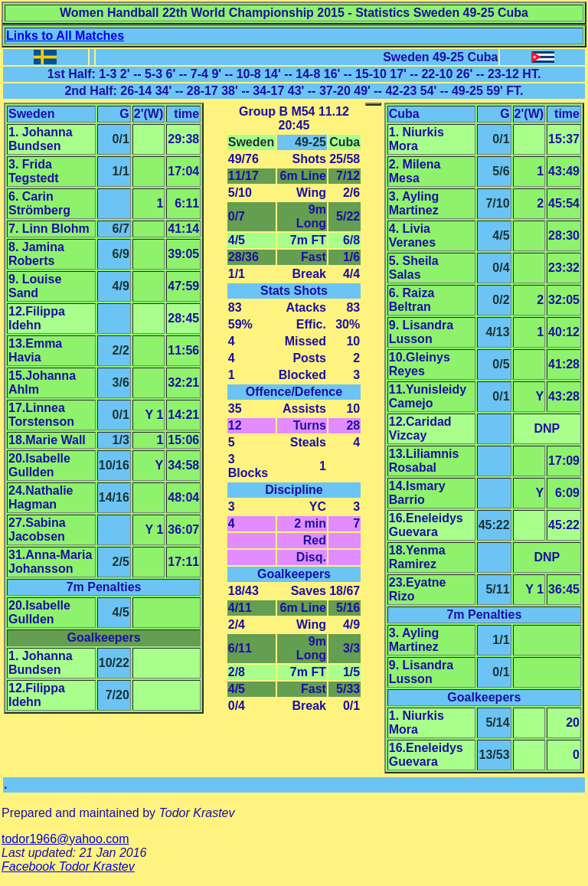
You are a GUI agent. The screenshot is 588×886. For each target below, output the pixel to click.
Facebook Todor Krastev (68, 866)
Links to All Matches (65, 36)
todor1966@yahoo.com (65, 839)
